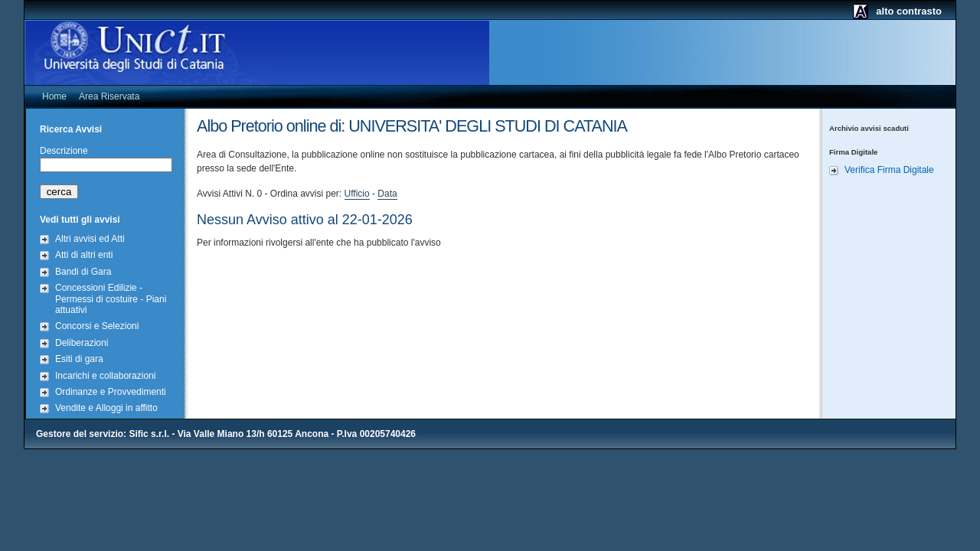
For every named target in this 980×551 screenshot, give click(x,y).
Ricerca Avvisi (71, 129)
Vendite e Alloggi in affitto (106, 408)
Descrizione (64, 151)
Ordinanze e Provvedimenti (111, 392)
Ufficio (357, 194)
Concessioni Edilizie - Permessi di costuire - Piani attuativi (111, 299)
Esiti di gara (79, 359)
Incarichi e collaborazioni (105, 376)
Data (387, 194)
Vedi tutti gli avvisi (80, 220)
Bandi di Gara (83, 272)
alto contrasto (909, 11)
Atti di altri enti (84, 255)
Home (54, 96)
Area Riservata (109, 96)
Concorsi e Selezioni (97, 326)
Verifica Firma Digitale (889, 170)
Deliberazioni (82, 343)
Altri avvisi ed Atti (90, 239)
